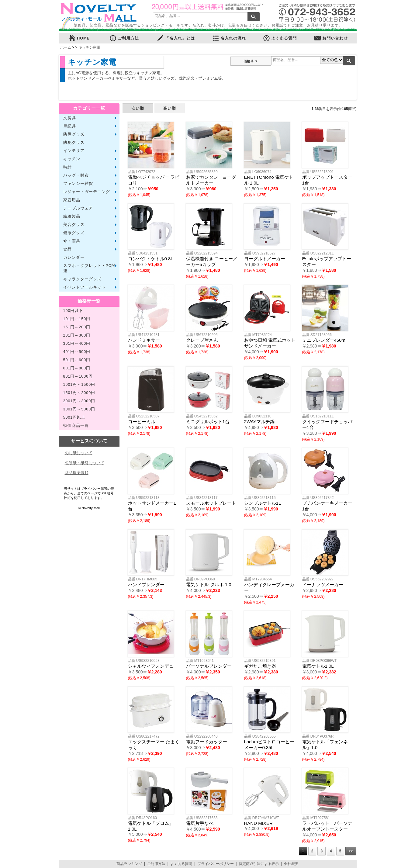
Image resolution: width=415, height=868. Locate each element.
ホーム (66, 47)
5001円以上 (74, 417)
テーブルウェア (78, 208)
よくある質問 (280, 38)
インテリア (74, 151)
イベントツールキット (85, 287)
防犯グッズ (74, 143)
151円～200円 (77, 327)
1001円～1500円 (79, 385)
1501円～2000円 (79, 393)
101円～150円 (77, 319)
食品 (67, 249)
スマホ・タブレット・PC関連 (90, 268)
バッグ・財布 (76, 175)
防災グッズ (74, 134)
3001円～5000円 (79, 409)
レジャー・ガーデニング (87, 192)
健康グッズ (74, 233)
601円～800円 (77, 368)
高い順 (170, 108)
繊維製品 (72, 216)
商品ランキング (129, 864)
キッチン (72, 159)
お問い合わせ (331, 38)
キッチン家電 (89, 47)
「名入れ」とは (176, 38)
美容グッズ (74, 225)
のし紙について (79, 453)
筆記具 (70, 126)
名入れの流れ (229, 38)
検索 (254, 17)
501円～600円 (77, 360)
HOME (79, 38)
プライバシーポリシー (216, 864)
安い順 (138, 108)
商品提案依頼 (77, 473)
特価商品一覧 (76, 426)
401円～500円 (77, 352)
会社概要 (291, 864)
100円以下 (73, 311)
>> (351, 851)
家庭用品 (72, 200)
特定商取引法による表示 (259, 864)
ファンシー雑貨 (78, 184)
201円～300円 (77, 335)
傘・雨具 (72, 241)
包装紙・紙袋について (85, 463)
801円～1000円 (78, 376)
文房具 (70, 118)
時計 (67, 167)
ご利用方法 (124, 38)
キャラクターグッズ (82, 279)
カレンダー (74, 258)
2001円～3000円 (79, 401)
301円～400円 (77, 344)
